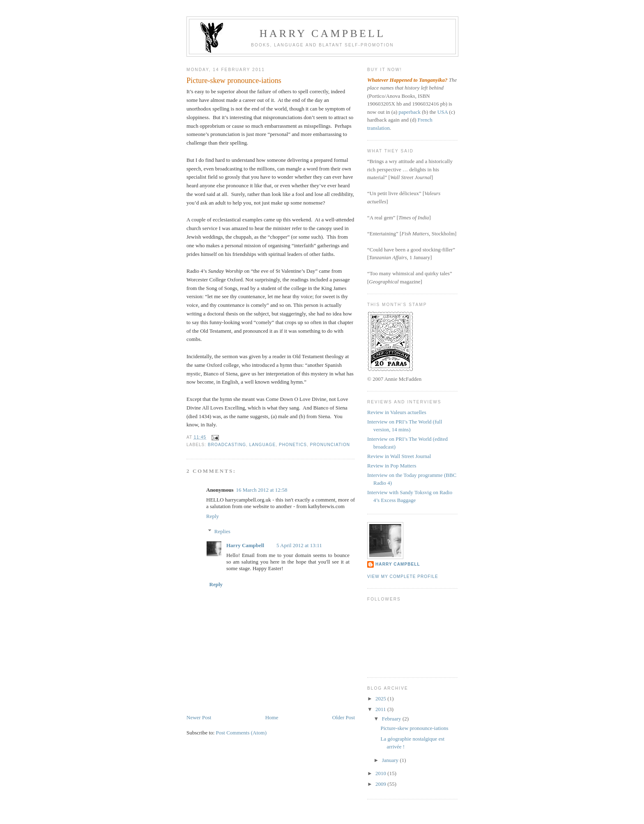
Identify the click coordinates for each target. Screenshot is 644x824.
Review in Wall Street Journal (399, 456)
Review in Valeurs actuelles (397, 412)
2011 (381, 709)
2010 (381, 773)
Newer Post (199, 717)
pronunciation (330, 445)
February (392, 719)
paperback (410, 112)
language (262, 445)
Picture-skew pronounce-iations (414, 728)
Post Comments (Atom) (241, 733)
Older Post (344, 717)
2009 (381, 784)
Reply (213, 516)
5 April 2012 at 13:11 (299, 545)
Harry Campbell (323, 33)
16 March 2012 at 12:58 (261, 490)
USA (443, 112)
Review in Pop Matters (392, 466)
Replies (222, 531)
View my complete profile (403, 577)
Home (272, 717)
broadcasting (227, 445)
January (391, 760)
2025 (381, 699)
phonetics (293, 445)
